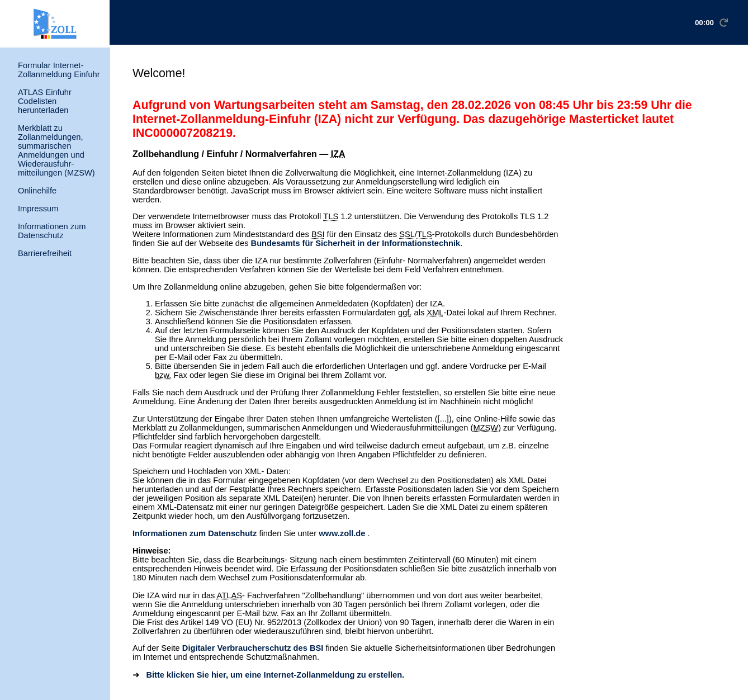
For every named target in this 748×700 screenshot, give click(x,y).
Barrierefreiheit (45, 253)
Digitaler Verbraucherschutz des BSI (253, 648)
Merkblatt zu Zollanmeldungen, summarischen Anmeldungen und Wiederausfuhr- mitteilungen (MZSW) (56, 150)
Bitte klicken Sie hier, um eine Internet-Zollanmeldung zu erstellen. (274, 675)
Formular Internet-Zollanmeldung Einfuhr (59, 70)
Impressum (38, 209)
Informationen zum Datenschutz (52, 231)
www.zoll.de (342, 533)
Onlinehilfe (37, 191)
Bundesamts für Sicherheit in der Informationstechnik (356, 243)
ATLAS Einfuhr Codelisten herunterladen (45, 101)
